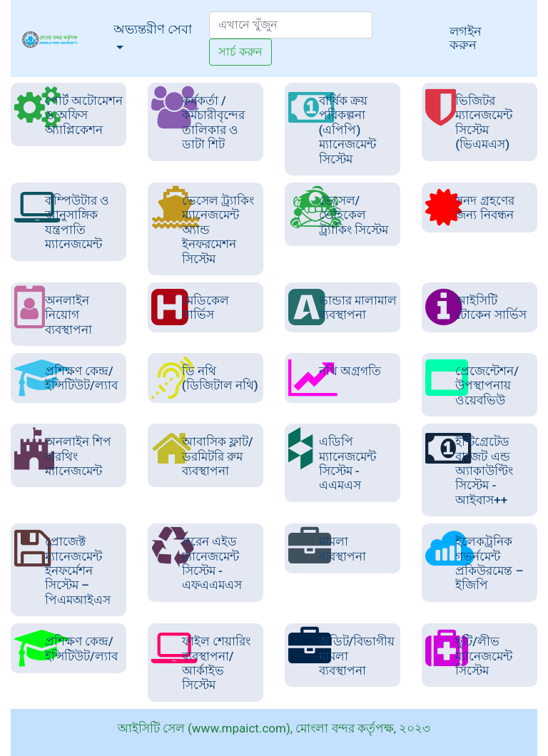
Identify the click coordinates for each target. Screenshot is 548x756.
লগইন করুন (466, 38)
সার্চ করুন (240, 52)
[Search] (291, 25)
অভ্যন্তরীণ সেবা (161, 27)
